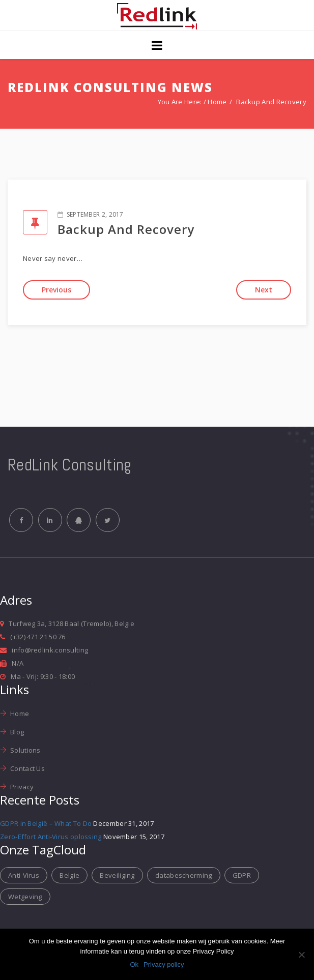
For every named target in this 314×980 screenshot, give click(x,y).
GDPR (242, 876)
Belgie (69, 876)
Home (217, 102)
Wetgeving (25, 898)
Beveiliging (117, 876)
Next (264, 290)
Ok (134, 964)
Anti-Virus (24, 876)
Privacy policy (164, 964)
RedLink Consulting (69, 465)
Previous (56, 290)
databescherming (184, 876)
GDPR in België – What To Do (46, 825)
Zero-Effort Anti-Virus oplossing (51, 838)
